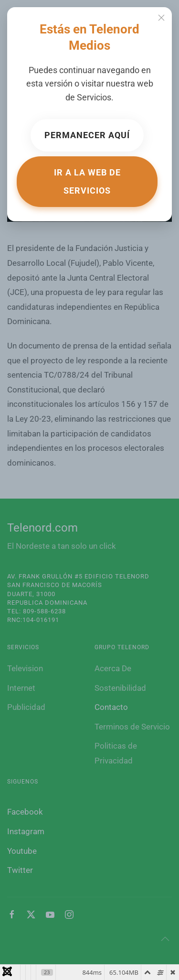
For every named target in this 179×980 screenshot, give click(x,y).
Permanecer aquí (87, 135)
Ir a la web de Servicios (87, 181)
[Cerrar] (161, 18)
